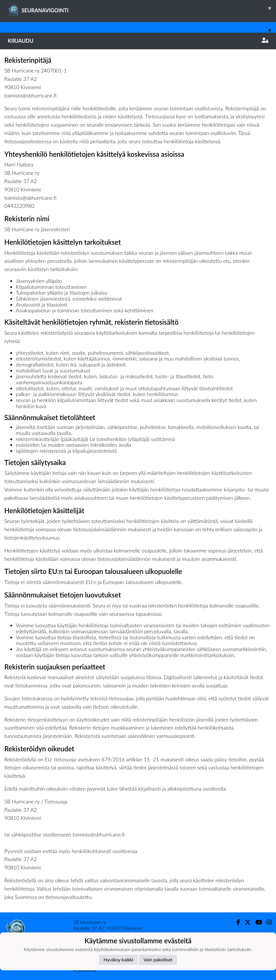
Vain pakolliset (158, 960)
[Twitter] (245, 922)
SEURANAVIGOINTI (142, 8)
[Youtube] (256, 922)
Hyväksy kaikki (118, 960)
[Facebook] (236, 922)
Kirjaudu (138, 41)
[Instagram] (267, 922)
